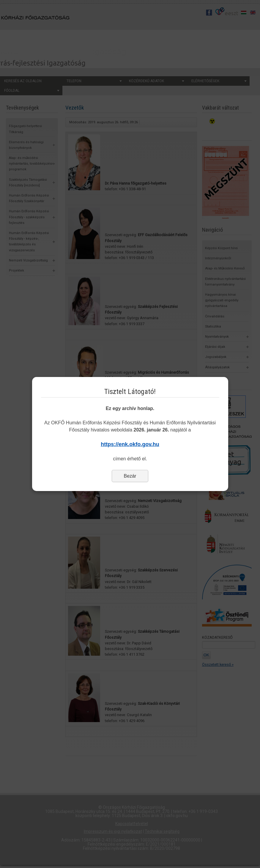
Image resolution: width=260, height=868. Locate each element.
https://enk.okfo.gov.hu (130, 444)
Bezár (130, 476)
